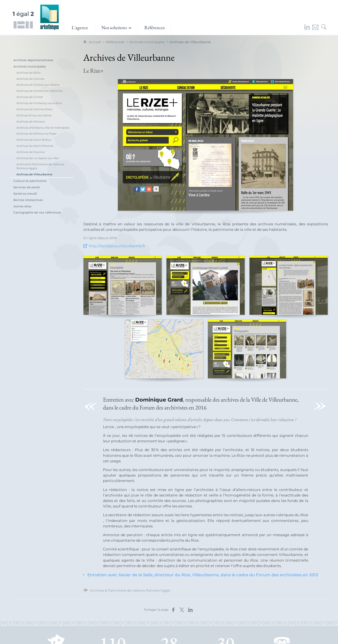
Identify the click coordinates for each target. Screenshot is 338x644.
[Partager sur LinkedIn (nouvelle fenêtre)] (190, 610)
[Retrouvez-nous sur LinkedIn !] (307, 30)
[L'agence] (80, 30)
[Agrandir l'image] (205, 145)
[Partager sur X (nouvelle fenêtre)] (182, 610)
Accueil (95, 42)
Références (115, 42)
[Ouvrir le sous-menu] (116, 30)
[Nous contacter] (315, 30)
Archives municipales (147, 42)
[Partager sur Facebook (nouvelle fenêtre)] (173, 610)
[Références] (155, 30)
